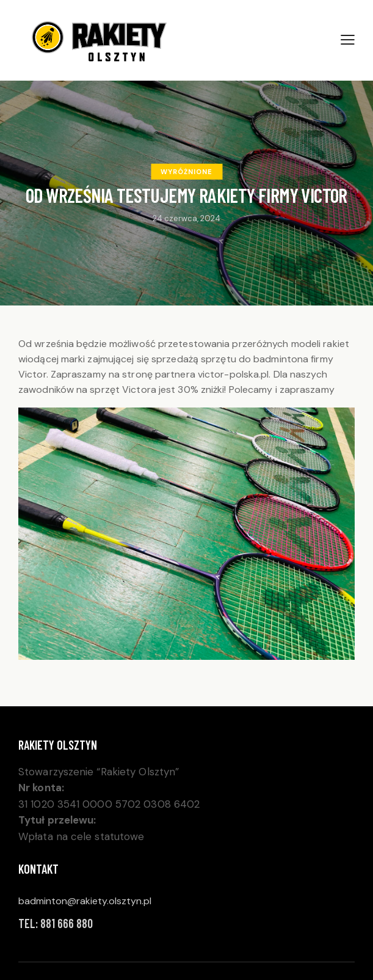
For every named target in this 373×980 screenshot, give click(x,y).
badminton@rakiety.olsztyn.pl (85, 901)
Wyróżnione (186, 171)
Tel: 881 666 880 (56, 923)
